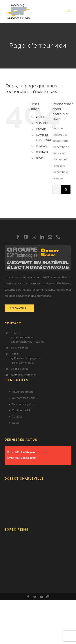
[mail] (50, 237)
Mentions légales (23, 404)
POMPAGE (42, 146)
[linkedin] (42, 237)
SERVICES (42, 123)
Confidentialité (21, 410)
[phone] (58, 237)
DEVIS (40, 158)
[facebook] (18, 237)
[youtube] (26, 237)
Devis (15, 423)
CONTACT (42, 152)
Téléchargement (22, 392)
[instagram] (34, 237)
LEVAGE (41, 129)
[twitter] (35, 597)
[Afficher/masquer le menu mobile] (69, 10)
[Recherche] (66, 190)
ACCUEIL (41, 117)
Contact (17, 417)
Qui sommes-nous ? (25, 398)
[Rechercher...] (57, 190)
